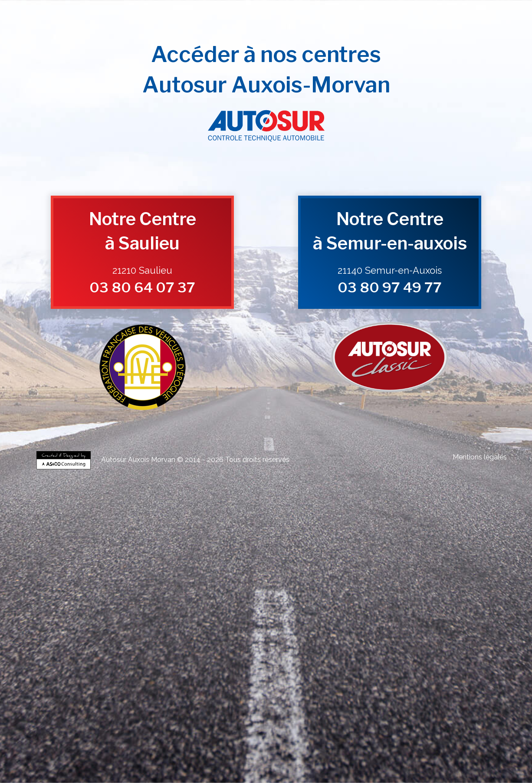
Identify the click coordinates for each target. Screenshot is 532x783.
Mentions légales (480, 457)
